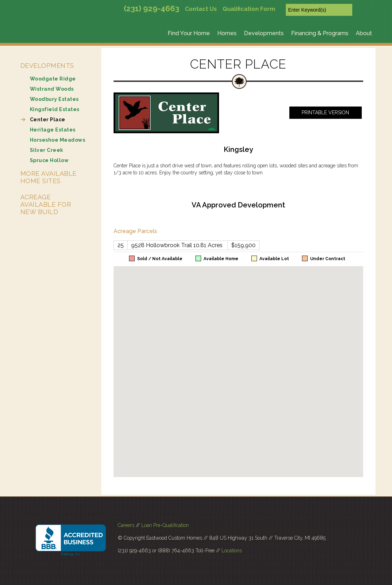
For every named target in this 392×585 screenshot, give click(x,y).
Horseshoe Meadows (58, 140)
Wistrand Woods (52, 89)
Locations (232, 551)
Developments (264, 33)
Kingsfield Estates (55, 109)
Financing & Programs (320, 33)
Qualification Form (249, 9)
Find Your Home (189, 33)
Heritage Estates (53, 130)
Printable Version (325, 112)
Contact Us (201, 9)
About (364, 33)
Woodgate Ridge (53, 79)
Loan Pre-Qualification (165, 525)
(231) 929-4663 (152, 8)
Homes (227, 33)
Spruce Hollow (49, 160)
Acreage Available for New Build (46, 204)
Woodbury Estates (54, 99)
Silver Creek (47, 150)
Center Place (48, 120)
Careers (126, 525)
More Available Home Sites (49, 177)
